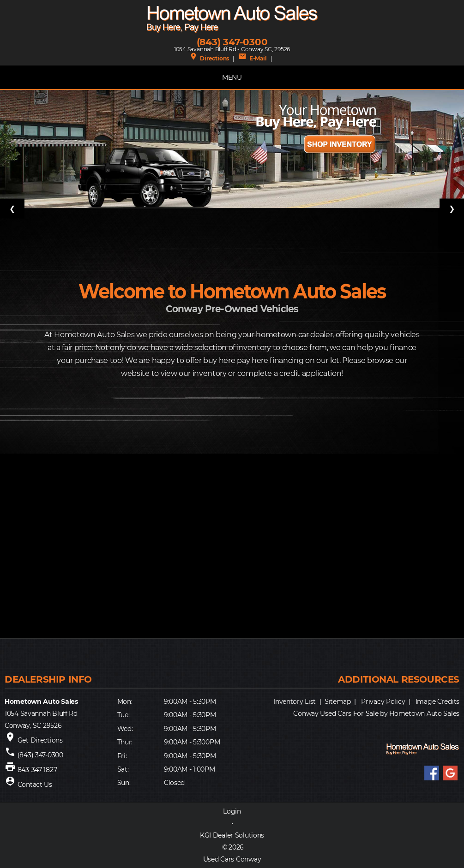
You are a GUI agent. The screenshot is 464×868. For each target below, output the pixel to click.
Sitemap (338, 702)
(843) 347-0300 (232, 42)
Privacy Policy (383, 702)
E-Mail (252, 58)
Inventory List (295, 702)
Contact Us (35, 785)
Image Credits (437, 702)
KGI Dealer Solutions (232, 835)
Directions (209, 58)
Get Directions (40, 740)
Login (232, 811)
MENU (232, 77)
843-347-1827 (37, 770)
